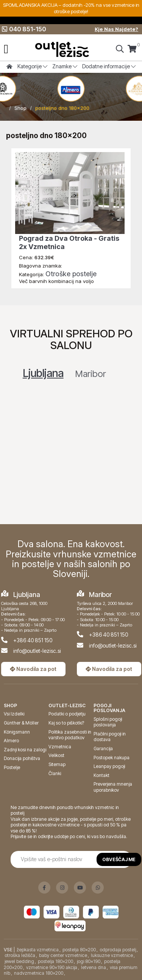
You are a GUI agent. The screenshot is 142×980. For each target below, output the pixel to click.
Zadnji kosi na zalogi (25, 750)
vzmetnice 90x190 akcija (52, 967)
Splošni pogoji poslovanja (108, 722)
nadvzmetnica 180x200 (39, 973)
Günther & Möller (21, 723)
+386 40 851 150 (33, 640)
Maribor (91, 374)
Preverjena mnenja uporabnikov (113, 787)
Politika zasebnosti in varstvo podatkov (70, 735)
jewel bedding (19, 961)
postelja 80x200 (79, 950)
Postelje (12, 767)
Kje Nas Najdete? (116, 29)
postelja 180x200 (55, 961)
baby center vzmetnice (63, 955)
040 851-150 (24, 29)
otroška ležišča (20, 955)
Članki (55, 773)
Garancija (103, 748)
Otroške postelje (71, 274)
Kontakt (101, 775)
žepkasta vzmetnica (38, 950)
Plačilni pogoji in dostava (110, 737)
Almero (11, 741)
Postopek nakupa (112, 758)
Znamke (65, 66)
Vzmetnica (60, 747)
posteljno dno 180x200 (62, 108)
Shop (20, 108)
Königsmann (17, 732)
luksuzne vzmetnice (112, 955)
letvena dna (94, 967)
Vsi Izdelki (14, 714)
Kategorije (32, 66)
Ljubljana (43, 373)
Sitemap (57, 764)
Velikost (56, 755)
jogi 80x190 (89, 961)
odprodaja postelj (118, 950)
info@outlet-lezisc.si (37, 651)
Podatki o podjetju (67, 714)
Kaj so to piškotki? (66, 723)
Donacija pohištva (22, 758)
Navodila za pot (33, 669)
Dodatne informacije (109, 66)
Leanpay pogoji (109, 766)
